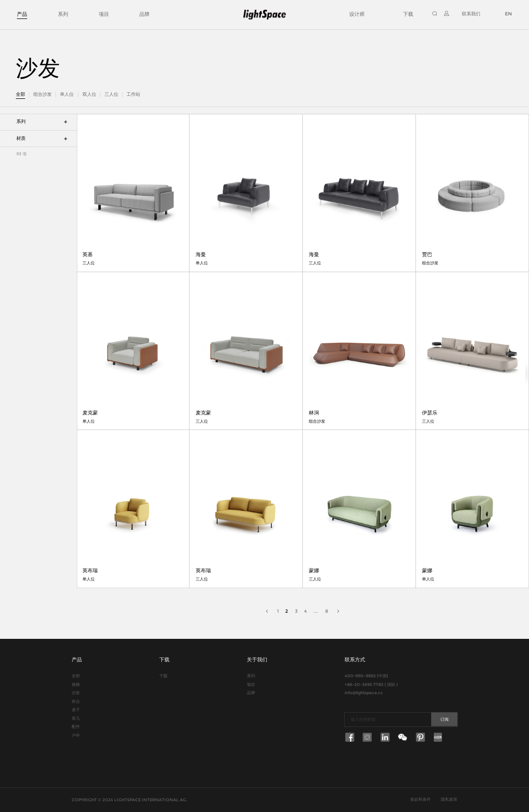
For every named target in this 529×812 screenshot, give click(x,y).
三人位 (111, 94)
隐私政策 (449, 799)
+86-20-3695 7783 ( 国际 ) (371, 685)
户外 (76, 735)
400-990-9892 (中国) (366, 676)
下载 (408, 14)
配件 (76, 727)
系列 (63, 14)
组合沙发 (43, 94)
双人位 (89, 94)
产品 (22, 14)
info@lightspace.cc (364, 693)
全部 (20, 94)
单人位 (67, 94)
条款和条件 (420, 799)
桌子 (76, 710)
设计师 (357, 14)
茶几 (76, 719)
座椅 (76, 685)
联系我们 (471, 14)
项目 (104, 14)
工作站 (133, 94)
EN (509, 14)
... (316, 611)
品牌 (144, 14)
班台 (76, 702)
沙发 (76, 693)
